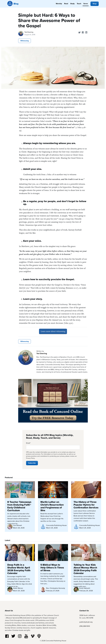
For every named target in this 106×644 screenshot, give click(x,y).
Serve (86, 4)
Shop (95, 4)
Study (72, 4)
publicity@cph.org (86, 622)
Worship (59, 4)
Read (66, 4)
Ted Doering (29, 32)
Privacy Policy (30, 458)
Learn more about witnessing (53, 331)
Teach (79, 4)
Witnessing (25, 41)
